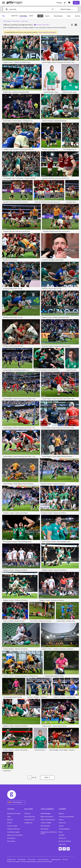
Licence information (43, 859)
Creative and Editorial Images (47, 32)
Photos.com (62, 838)
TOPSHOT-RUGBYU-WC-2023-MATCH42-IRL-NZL (51, 370)
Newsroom (62, 823)
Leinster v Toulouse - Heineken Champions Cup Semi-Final (45, 697)
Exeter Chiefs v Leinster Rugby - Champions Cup (18, 121)
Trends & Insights (46, 823)
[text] (30, 9)
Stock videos (11, 841)
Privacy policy (32, 859)
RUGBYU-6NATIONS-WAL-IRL (13, 346)
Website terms (11, 859)
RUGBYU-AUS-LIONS (10, 260)
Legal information (56, 859)
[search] (7, 9)
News (69, 16)
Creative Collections (13, 829)
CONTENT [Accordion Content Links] (11, 809)
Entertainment (58, 16)
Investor (61, 826)
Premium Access (29, 820)
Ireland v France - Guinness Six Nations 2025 (17, 62)
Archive (10, 823)
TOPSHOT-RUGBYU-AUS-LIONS (53, 260)
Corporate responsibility (66, 817)
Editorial (10, 820)
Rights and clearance (47, 817)
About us (61, 813)
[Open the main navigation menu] (4, 3)
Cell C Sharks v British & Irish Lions (41, 621)
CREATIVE (14, 16)
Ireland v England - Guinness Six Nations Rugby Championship (22, 750)
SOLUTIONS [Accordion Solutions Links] (29, 809)
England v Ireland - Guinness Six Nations (15, 570)
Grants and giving (64, 829)
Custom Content (12, 826)
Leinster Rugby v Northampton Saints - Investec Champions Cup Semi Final (26, 370)
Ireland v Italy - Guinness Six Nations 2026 (16, 92)
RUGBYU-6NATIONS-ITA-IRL (13, 289)
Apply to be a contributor (15, 835)
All (40, 16)
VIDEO (31, 16)
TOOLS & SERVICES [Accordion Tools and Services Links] (47, 809)
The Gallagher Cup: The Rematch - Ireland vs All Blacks (20, 178)
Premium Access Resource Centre (49, 833)
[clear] (53, 9)
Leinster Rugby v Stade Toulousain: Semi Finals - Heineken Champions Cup (26, 399)
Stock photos (11, 838)
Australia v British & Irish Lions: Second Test (55, 178)
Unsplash (61, 835)
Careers (61, 820)
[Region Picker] (16, 802)
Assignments (28, 823)
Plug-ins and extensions (48, 820)
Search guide (44, 829)
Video (9, 817)
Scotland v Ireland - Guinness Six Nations (53, 484)
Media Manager (46, 813)
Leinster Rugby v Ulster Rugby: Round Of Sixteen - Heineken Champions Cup (27, 484)
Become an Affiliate (65, 841)
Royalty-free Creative (14, 813)
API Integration (45, 826)
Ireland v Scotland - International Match (54, 121)
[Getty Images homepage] (14, 3)
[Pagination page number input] (30, 777)
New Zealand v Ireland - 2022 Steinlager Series (17, 542)
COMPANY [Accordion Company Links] (62, 809)
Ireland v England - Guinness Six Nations (15, 649)
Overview (27, 813)
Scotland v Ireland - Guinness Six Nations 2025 (56, 346)
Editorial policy (22, 859)
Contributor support (13, 832)
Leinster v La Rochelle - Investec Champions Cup (57, 149)
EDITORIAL (23, 16)
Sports (47, 16)
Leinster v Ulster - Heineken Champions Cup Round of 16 (59, 649)
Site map (65, 859)
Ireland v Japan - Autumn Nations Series (54, 726)
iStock (61, 832)
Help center (62, 844)
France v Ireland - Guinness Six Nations (15, 621)
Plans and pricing (30, 817)
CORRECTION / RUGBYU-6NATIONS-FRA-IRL (18, 149)
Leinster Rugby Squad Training (54, 676)
